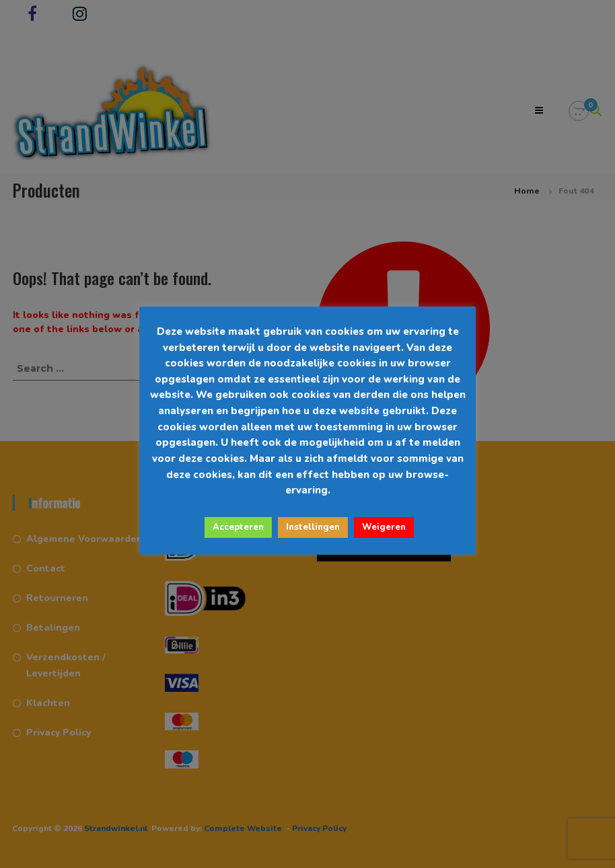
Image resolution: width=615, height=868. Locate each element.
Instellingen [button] (313, 527)
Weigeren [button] (384, 527)
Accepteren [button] (238, 527)
